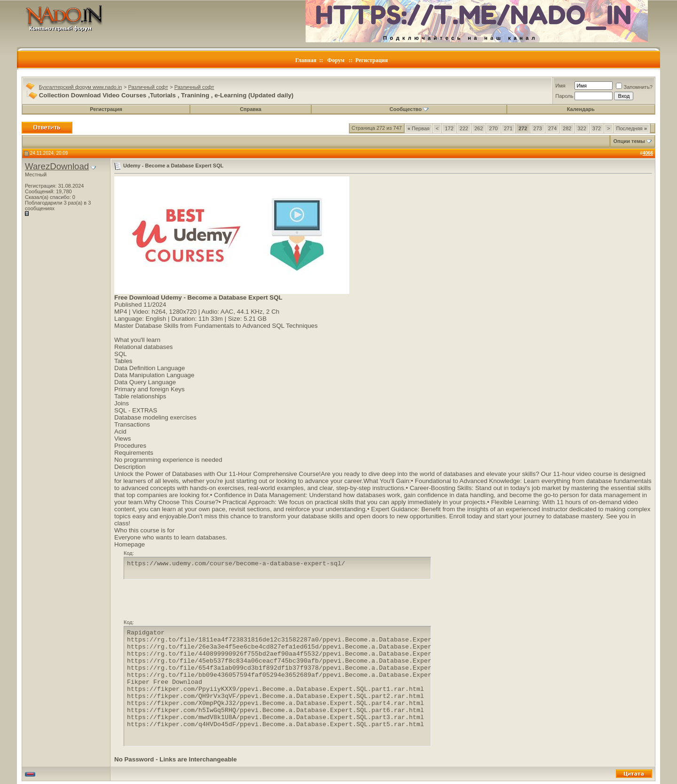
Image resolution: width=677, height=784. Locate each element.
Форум (336, 60)
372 (597, 128)
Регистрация (372, 60)
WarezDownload (57, 166)
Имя (560, 86)
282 (567, 128)
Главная (306, 60)
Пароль (564, 96)
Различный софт (148, 87)
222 (464, 128)
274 (552, 128)
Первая (419, 128)
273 (537, 128)
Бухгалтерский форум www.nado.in (81, 87)
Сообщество (409, 109)
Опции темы (629, 141)
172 (449, 128)
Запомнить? (634, 87)
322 (582, 128)
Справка (251, 109)
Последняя (632, 128)
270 (493, 128)
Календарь (581, 109)
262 (479, 128)
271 (508, 128)
